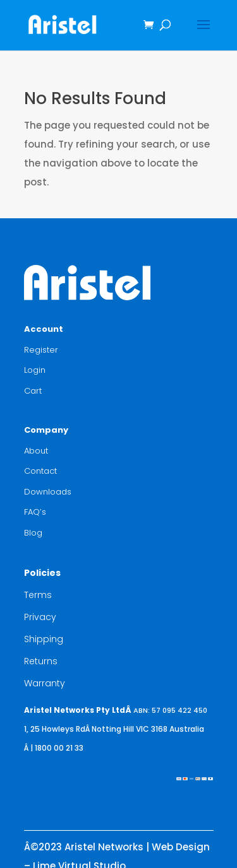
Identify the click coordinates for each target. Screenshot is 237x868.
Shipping (44, 639)
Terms (38, 595)
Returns (41, 661)
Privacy (40, 617)
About (36, 451)
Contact (40, 471)
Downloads (48, 492)
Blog (33, 533)
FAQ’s (35, 512)
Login (35, 370)
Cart (33, 391)
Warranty (45, 683)
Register (41, 350)
